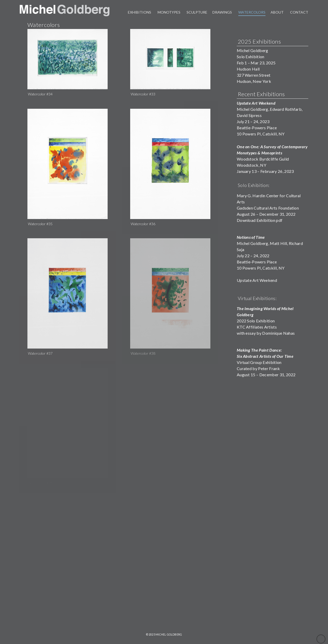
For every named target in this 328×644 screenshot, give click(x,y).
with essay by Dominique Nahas (266, 333)
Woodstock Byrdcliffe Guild (272, 153)
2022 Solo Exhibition (256, 321)
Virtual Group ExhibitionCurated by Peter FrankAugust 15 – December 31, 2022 (266, 362)
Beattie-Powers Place (257, 262)
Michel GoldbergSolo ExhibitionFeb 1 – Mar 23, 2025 (256, 57)
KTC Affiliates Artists (257, 327)
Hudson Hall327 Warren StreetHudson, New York (254, 75)
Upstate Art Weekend (257, 280)
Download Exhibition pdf (260, 220)
